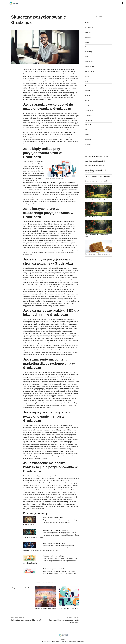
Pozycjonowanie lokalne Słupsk (69, 608)
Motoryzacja (89, 61)
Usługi (87, 135)
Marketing (15, 12)
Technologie (89, 110)
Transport (88, 115)
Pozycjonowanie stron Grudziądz (53, 556)
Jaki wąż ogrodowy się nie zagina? (97, 199)
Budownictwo (90, 27)
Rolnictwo (88, 91)
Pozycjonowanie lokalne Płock (22, 588)
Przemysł (88, 86)
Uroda (87, 130)
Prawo (87, 81)
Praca (87, 76)
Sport (87, 100)
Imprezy (88, 47)
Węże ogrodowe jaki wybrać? (95, 166)
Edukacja (88, 37)
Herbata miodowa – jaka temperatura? (98, 254)
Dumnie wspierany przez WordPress (52, 641)
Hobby (87, 42)
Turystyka (88, 120)
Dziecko (88, 32)
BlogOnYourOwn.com (78, 641)
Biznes (87, 22)
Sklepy (87, 96)
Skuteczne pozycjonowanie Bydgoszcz (55, 530)
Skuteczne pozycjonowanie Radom (54, 569)
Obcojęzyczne (90, 71)
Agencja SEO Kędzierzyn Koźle (45, 608)
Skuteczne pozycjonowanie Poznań (54, 543)
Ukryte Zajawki (90, 125)
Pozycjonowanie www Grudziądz (53, 517)
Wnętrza (88, 139)
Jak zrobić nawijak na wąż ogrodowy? (98, 176)
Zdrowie (88, 144)
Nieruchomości (90, 66)
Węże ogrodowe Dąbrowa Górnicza (97, 157)
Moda (87, 57)
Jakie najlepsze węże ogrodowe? (96, 181)
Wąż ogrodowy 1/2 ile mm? (94, 217)
